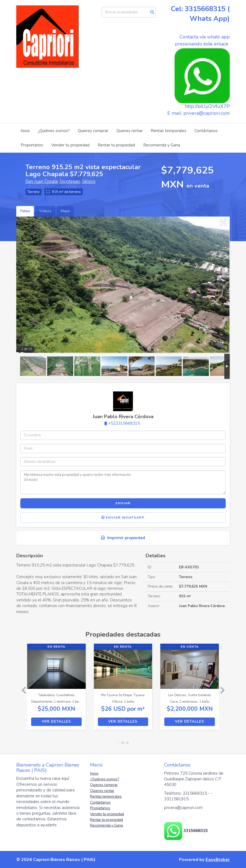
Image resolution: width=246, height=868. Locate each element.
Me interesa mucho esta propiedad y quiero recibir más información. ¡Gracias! (123, 482)
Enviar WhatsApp (123, 517)
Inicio (25, 131)
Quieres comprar (93, 131)
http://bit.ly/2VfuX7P (207, 106)
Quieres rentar (130, 131)
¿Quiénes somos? (54, 131)
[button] (22, 690)
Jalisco (89, 181)
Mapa (65, 211)
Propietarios (32, 145)
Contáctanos (206, 131)
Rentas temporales (169, 131)
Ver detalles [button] (56, 722)
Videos (45, 211)
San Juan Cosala (42, 181)
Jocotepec (70, 181)
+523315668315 (124, 423)
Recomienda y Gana (162, 145)
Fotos (25, 211)
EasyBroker (218, 859)
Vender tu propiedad (70, 145)
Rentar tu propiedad (116, 145)
